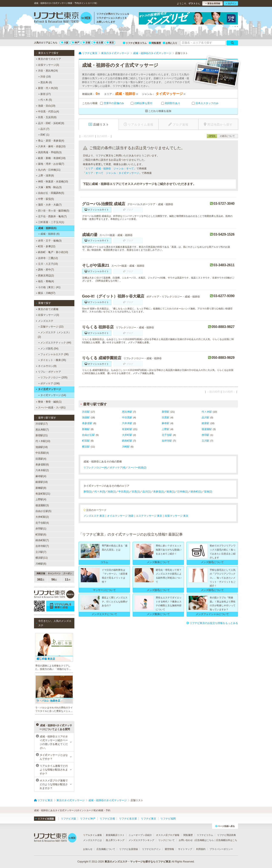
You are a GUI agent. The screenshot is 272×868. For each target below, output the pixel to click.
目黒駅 (166, 418)
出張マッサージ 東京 (176, 516)
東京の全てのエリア (48, 59)
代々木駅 (207, 412)
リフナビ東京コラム (135, 43)
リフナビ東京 (149, 819)
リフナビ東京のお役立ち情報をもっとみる (212, 623)
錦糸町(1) (196, 492)
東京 (110, 43)
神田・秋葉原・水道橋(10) (52, 182)
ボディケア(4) (118, 468)
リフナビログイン (151, 849)
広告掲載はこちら (204, 840)
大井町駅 (127, 435)
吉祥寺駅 (167, 441)
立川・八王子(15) (47, 264)
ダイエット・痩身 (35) (52, 360)
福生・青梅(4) (45, 281)
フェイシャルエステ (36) (53, 354)
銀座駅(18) (42, 482)
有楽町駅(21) (43, 494)
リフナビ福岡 (168, 819)
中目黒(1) (124, 492)
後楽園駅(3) (42, 505)
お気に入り (170, 43)
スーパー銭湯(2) (137, 468)
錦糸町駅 (127, 441)
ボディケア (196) (49, 383)
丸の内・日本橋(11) (48, 170)
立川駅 (205, 441)
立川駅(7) (41, 552)
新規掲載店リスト (115, 835)
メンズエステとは (92, 840)
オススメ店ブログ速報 (168, 835)
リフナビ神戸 (88, 819)
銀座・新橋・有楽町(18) (51, 158)
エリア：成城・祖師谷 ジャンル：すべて (110, 169)
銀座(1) (171, 492)
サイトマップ (185, 849)
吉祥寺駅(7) (42, 546)
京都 (86, 43)
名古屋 (98, 43)
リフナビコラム (205, 835)
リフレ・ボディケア (48, 372)
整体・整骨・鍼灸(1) (49, 402)
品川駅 (205, 418)
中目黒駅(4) (42, 453)
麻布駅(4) (41, 476)
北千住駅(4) (42, 523)
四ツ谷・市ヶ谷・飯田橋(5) (53, 211)
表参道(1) (159, 492)
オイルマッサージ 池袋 (120, 516)
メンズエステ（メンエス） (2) (54, 335)
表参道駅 (87, 423)
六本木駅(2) (42, 470)
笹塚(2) (208, 492)
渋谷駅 (86, 412)
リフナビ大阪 (68, 819)
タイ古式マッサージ (48, 389)
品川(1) (147, 492)
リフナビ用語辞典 (227, 835)
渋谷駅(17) (42, 424)
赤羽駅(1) (41, 529)
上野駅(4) (41, 499)
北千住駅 (167, 435)
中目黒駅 (127, 418)
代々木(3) (100, 492)
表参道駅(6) (42, 465)
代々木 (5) (45, 100)
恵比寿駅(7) (42, 430)
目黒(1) (136, 492)
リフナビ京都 (107, 819)
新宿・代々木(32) (47, 88)
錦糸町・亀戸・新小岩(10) (52, 252)
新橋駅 (86, 429)
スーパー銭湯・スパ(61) (51, 408)
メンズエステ (45, 321)
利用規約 (201, 849)
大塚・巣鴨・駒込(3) (49, 187)
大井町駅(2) (42, 517)
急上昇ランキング (115, 840)
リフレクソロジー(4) (95, 468)
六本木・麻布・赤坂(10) (51, 146)
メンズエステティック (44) (55, 343)
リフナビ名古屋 (128, 819)
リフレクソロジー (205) (53, 378)
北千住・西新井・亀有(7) (51, 216)
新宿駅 (166, 412)
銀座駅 (205, 423)
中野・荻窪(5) (45, 199)
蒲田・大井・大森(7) (49, 205)
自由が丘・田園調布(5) (50, 193)
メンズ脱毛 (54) (48, 349)
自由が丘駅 (88, 435)
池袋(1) (112, 492)
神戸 (76, 43)
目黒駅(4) (41, 459)
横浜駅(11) (42, 558)
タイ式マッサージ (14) (52, 395)
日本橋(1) (183, 492)
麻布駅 (166, 423)
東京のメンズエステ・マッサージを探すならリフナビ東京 (138, 862)
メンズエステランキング (141, 840)
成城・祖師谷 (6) (49, 234)
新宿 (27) (45, 94)
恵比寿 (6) (45, 82)
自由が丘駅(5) (43, 511)
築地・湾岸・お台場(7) (50, 164)
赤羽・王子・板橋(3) (49, 241)
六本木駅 (127, 423)
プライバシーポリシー (221, 849)
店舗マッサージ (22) (51, 327)
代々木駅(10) (43, 441)
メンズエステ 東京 (94, 516)
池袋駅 (86, 418)
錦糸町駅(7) (42, 540)
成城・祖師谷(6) (46, 228)
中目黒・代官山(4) (47, 112)
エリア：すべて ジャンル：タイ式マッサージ (112, 173)
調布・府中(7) (45, 270)
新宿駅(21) (42, 435)
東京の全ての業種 (47, 309)
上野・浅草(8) (45, 176)
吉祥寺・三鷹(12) (47, 258)
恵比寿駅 (127, 412)
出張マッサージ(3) (47, 65)
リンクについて (166, 840)
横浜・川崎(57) (46, 293)
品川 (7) (44, 129)
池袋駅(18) (42, 447)
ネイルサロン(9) (46, 366)
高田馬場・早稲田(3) (49, 152)
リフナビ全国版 (45, 819)
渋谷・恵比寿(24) (47, 71)
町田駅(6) (41, 535)
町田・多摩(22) (46, 246)
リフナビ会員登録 (129, 849)
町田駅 (86, 441)
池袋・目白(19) (46, 106)
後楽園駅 (207, 429)
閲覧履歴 (155, 43)
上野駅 (166, 429)
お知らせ (88, 849)
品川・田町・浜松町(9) (50, 123)
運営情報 (169, 849)
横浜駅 (86, 447)
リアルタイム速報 (92, 835)
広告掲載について (106, 849)
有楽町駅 (127, 429)
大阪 (65, 43)
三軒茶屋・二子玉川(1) (50, 222)
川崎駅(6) (41, 564)
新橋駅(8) (41, 488)
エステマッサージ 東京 (149, 516)
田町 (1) (44, 135)
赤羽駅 (205, 435)
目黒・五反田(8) (46, 117)
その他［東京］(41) (48, 287)
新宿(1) (88, 492)
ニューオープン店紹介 (140, 835)
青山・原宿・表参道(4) (50, 141)
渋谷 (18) (45, 77)
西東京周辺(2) (45, 276)
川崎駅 (126, 447)
